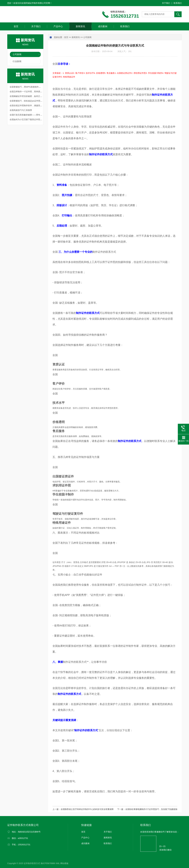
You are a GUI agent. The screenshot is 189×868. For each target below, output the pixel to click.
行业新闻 (17, 61)
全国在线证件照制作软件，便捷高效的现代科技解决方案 (35, 105)
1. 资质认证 (68, 73)
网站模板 (64, 863)
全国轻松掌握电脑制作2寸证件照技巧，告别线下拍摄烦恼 (151, 809)
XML (58, 863)
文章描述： (58, 73)
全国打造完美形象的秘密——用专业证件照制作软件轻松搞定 (37, 115)
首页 (16, 26)
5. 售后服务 (109, 73)
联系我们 (178, 3)
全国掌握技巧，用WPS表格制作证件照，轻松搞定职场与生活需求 (39, 87)
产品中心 (58, 26)
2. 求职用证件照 (138, 73)
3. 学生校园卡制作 (154, 73)
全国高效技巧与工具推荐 (21, 110)
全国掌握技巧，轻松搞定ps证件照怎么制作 (29, 101)
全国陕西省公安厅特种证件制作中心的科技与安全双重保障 (87, 809)
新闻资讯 (80, 26)
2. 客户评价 (78, 73)
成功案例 (103, 26)
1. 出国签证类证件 (123, 73)
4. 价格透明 (99, 73)
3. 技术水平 (89, 73)
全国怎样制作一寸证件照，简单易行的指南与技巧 (32, 92)
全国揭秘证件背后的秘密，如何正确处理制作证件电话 (34, 96)
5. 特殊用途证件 (68, 77)
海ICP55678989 (48, 863)
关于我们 (166, 3)
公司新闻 (17, 54)
